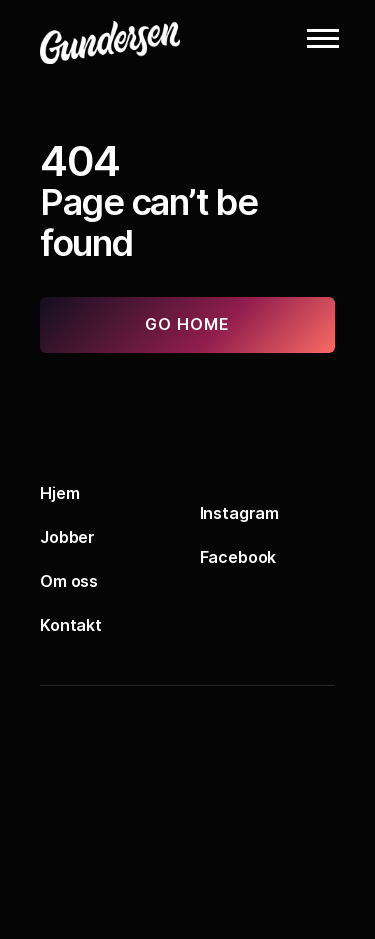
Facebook (238, 557)
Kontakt (71, 625)
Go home (187, 324)
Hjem (59, 493)
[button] (323, 38)
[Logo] (140, 38)
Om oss (69, 581)
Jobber (67, 537)
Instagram (240, 513)
